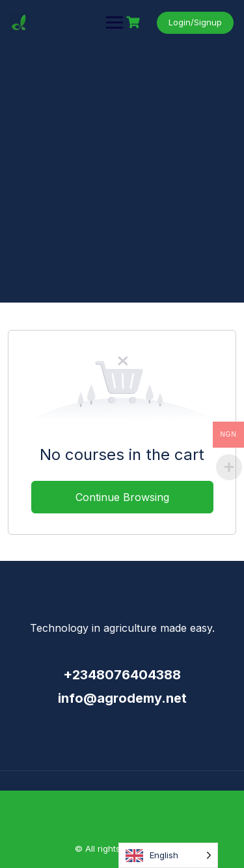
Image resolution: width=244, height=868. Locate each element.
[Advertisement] (122, 174)
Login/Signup (195, 22)
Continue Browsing (122, 497)
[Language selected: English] (168, 855)
